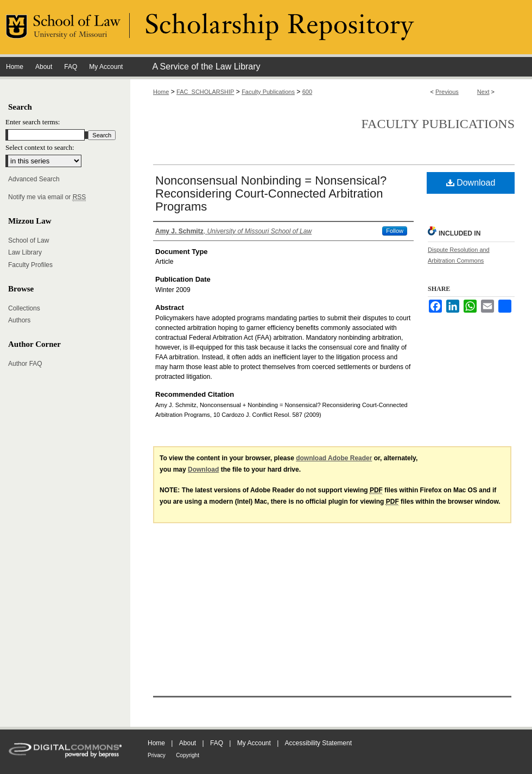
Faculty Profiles (30, 265)
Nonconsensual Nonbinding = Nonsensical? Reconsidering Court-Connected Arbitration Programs (271, 193)
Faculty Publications (268, 92)
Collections (24, 308)
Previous (447, 92)
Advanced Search (34, 179)
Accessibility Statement (318, 743)
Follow (395, 231)
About (188, 743)
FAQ (217, 743)
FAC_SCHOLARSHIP (205, 92)
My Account (254, 743)
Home (161, 92)
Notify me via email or (47, 197)
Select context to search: (40, 147)
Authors (19, 320)
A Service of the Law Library (206, 66)
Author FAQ (25, 364)
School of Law (28, 240)
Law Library (25, 252)
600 (307, 92)
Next (483, 92)
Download (471, 183)
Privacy (157, 755)
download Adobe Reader (334, 458)
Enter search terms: (33, 122)
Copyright (188, 755)
